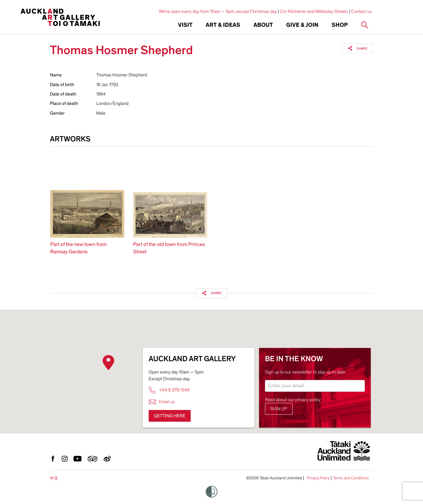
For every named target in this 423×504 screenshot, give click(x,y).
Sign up (279, 409)
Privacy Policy (318, 478)
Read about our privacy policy (293, 400)
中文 (54, 478)
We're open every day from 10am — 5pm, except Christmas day (218, 11)
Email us (162, 402)
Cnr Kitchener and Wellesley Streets (314, 11)
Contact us (362, 11)
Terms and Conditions (351, 478)
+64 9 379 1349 (169, 390)
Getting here (170, 416)
